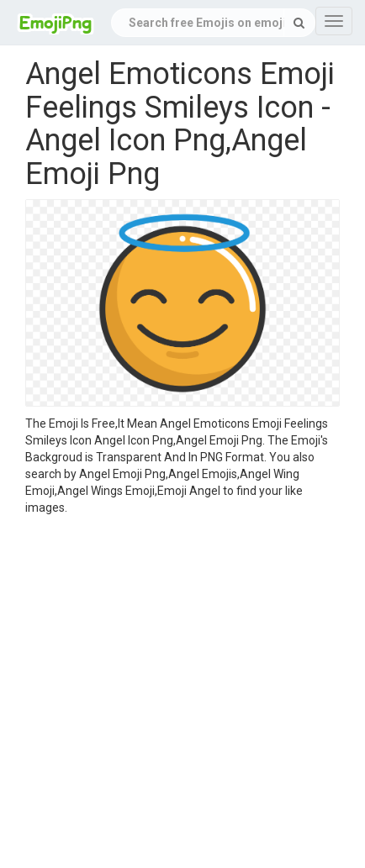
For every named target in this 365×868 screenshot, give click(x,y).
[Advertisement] (170, 694)
